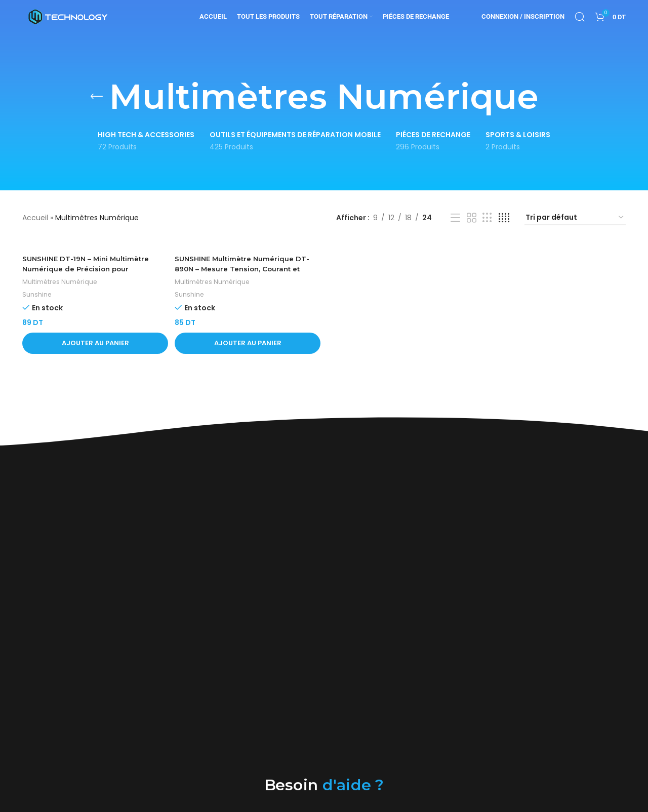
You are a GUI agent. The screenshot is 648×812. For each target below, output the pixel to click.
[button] (94, 344)
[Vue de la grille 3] (487, 218)
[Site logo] (68, 22)
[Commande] (575, 218)
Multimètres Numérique (62, 282)
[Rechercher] (580, 23)
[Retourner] (97, 97)
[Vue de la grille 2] (472, 218)
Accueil (35, 218)
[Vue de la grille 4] (504, 218)
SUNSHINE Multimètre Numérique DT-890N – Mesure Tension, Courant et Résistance (245, 270)
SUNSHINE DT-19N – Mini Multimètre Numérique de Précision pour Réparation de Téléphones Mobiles (89, 270)
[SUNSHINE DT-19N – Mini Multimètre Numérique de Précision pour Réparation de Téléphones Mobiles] (94, 246)
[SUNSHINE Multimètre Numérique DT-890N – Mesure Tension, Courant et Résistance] (247, 246)
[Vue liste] (455, 218)
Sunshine (37, 295)
